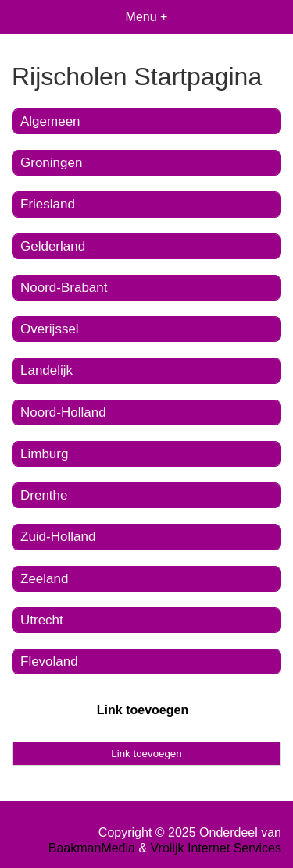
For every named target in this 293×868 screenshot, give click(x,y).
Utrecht (42, 620)
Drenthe (44, 495)
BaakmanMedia (92, 848)
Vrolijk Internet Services (216, 848)
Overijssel (50, 329)
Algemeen (50, 121)
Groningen (51, 163)
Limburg (44, 454)
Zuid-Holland (58, 537)
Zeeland (44, 579)
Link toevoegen (143, 710)
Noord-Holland (63, 413)
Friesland (48, 204)
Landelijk (46, 370)
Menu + (147, 17)
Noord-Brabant (64, 288)
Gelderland (53, 246)
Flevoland (49, 662)
